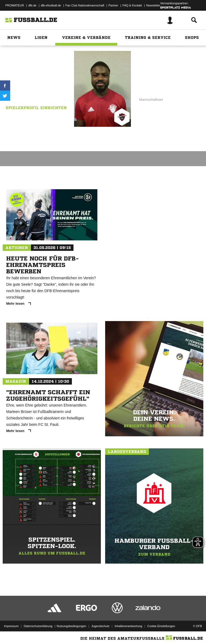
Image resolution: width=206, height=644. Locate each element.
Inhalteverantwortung (128, 626)
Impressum (11, 626)
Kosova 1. (56, 85)
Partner (113, 5)
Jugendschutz (100, 626)
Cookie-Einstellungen (161, 626)
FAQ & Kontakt (132, 5)
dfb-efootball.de (51, 5)
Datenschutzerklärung (38, 626)
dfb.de (32, 5)
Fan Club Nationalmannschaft (85, 5)
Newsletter (153, 5)
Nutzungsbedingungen (71, 626)
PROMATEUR (15, 5)
